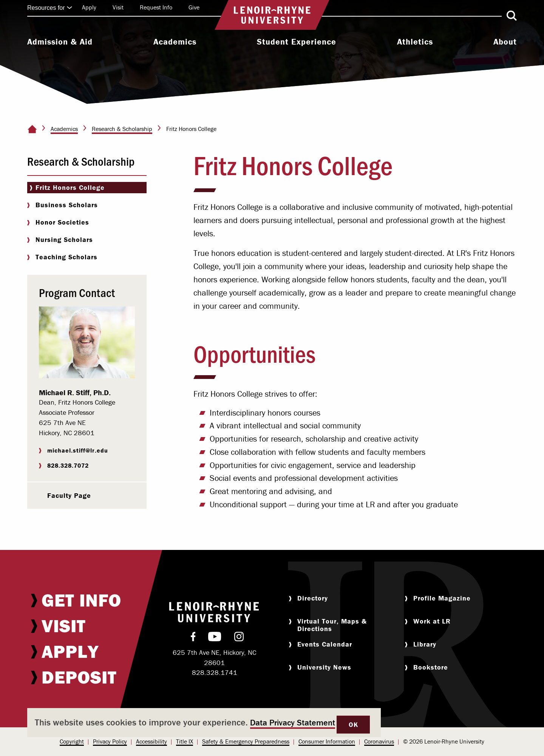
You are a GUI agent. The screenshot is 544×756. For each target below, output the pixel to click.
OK (353, 724)
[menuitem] (60, 43)
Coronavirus (379, 741)
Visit (118, 7)
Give (194, 7)
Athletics (415, 42)
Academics (175, 42)
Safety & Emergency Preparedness (246, 741)
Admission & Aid (60, 42)
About (505, 42)
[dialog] (204, 723)
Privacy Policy (110, 741)
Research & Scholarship (122, 129)
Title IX (185, 741)
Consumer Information (327, 741)
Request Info (156, 7)
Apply (89, 7)
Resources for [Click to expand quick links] (50, 8)
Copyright (72, 741)
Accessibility (151, 741)
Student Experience (297, 42)
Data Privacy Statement (293, 723)
